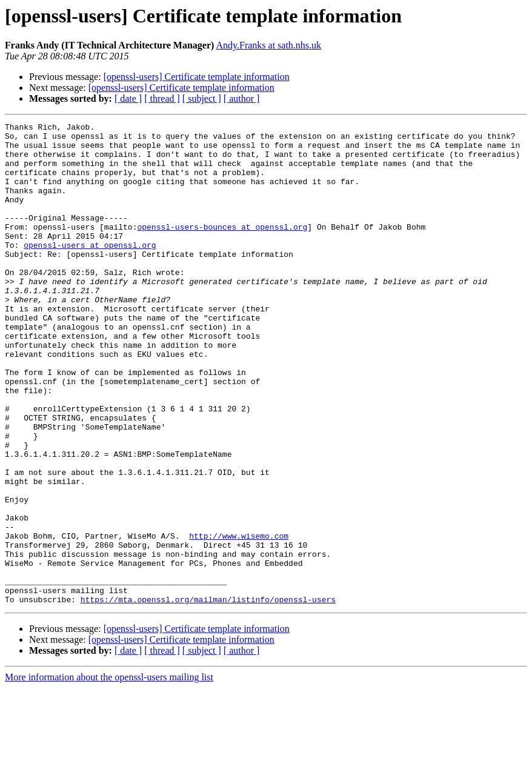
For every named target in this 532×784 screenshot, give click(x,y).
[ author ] (242, 98)
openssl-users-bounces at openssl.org (222, 248)
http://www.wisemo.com (239, 619)
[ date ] (128, 98)
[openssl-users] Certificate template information (197, 77)
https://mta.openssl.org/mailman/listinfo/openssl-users (208, 696)
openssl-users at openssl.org (90, 270)
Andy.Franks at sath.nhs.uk (268, 45)
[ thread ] (162, 98)
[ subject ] (202, 98)
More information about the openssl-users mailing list (109, 773)
